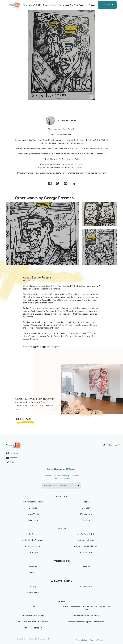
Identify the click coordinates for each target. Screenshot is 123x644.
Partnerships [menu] (64, 5)
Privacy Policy (82, 640)
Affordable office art (33, 628)
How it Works (33, 514)
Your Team (33, 520)
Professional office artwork (33, 616)
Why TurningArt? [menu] (30, 5)
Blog (33, 607)
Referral (86, 566)
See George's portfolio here (41, 347)
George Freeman (69, 120)
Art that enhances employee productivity (86, 622)
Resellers (33, 566)
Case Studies (86, 587)
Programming (86, 514)
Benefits (33, 508)
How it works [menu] (44, 5)
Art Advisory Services (33, 502)
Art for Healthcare (86, 540)
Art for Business (33, 534)
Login (93, 5)
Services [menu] (54, 5)
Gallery (33, 587)
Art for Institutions (33, 546)
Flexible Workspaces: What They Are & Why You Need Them (86, 608)
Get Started (107, 5)
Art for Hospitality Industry (86, 546)
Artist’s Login (86, 552)
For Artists (33, 552)
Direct (33, 573)
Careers (86, 520)
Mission (86, 502)
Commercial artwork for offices (86, 616)
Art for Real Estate (86, 534)
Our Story (86, 508)
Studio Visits (33, 593)
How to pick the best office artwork (33, 622)
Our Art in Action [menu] (77, 5)
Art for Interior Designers (33, 540)
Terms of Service (97, 640)
